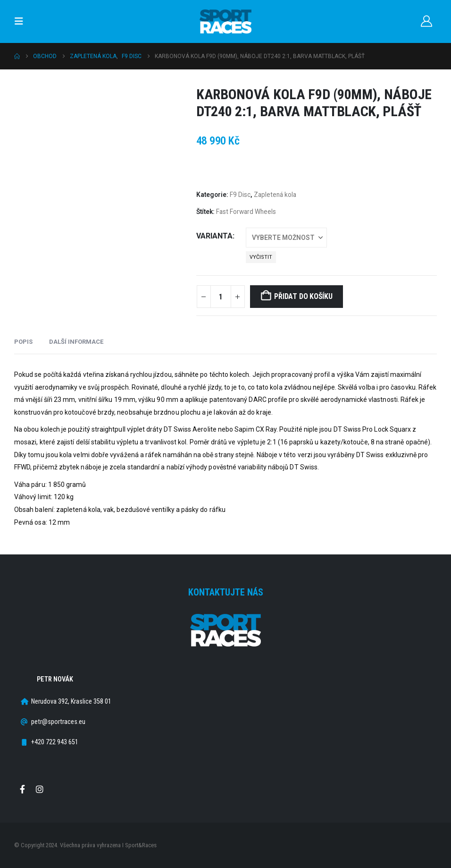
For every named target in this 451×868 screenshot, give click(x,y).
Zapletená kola (275, 195)
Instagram (40, 789)
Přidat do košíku (303, 296)
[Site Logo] (225, 21)
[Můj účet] (426, 21)
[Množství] (221, 297)
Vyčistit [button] (261, 257)
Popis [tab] (23, 342)
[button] (22, 21)
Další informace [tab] (76, 342)
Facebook (22, 789)
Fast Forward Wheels (246, 212)
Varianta (214, 236)
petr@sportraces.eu (58, 722)
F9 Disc (240, 195)
